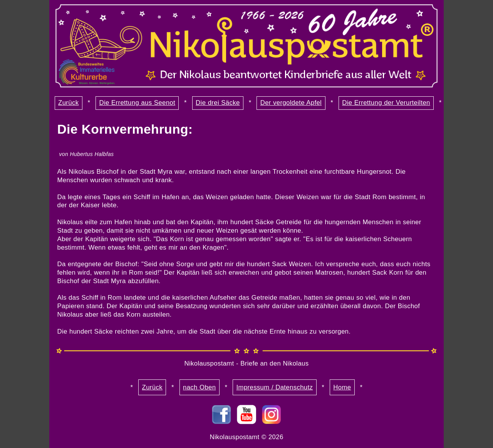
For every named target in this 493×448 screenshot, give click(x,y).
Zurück (68, 103)
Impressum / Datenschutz (275, 387)
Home (342, 387)
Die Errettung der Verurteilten (386, 103)
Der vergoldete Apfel (291, 103)
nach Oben (199, 387)
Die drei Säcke (218, 103)
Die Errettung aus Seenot (137, 103)
